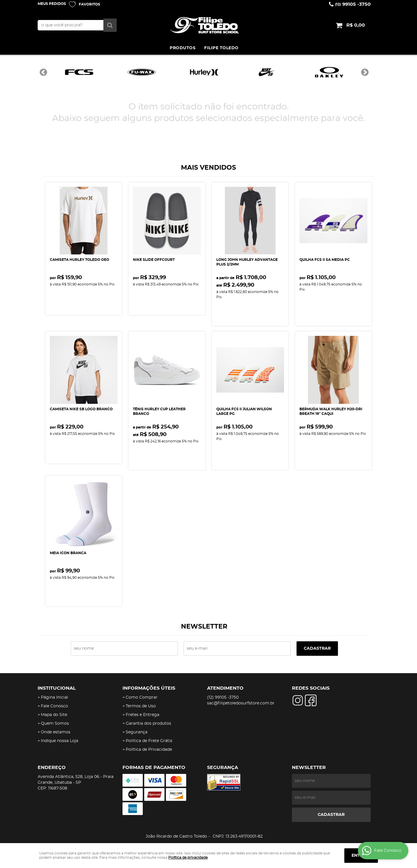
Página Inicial (54, 697)
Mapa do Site (54, 715)
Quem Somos (55, 724)
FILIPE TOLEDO (221, 48)
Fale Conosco (54, 706)
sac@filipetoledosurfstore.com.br (241, 703)
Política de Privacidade (149, 750)
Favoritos (89, 4)
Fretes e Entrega (142, 715)
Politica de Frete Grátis (149, 741)
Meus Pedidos (52, 4)
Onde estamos (56, 732)
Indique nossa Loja (60, 741)
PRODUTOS (183, 48)
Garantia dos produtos (148, 724)
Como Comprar (142, 697)
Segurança (137, 732)
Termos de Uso (141, 706)
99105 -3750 (353, 4)
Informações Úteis (149, 688)
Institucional (57, 688)
